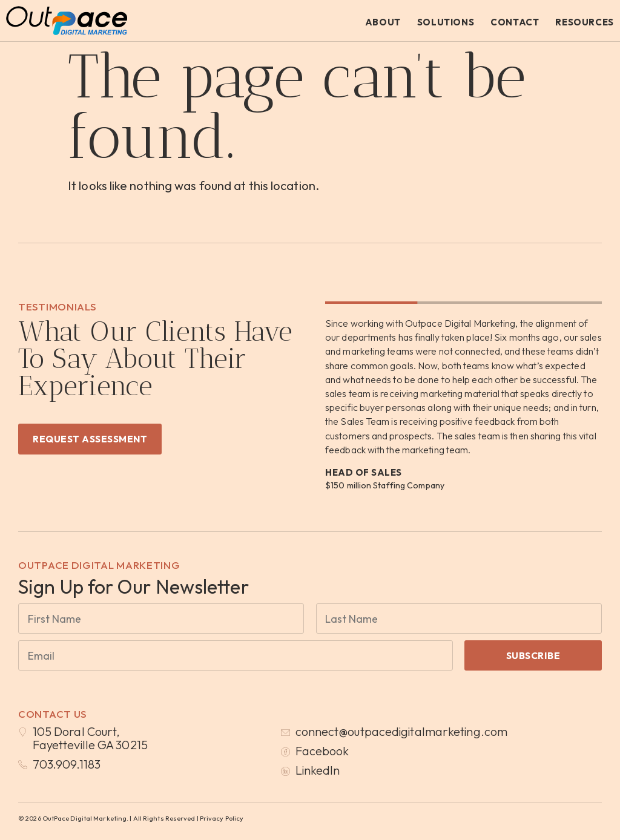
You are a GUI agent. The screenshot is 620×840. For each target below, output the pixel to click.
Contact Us (53, 714)
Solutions (446, 22)
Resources (584, 22)
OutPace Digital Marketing (99, 565)
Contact (515, 22)
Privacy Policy (222, 818)
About (383, 22)
